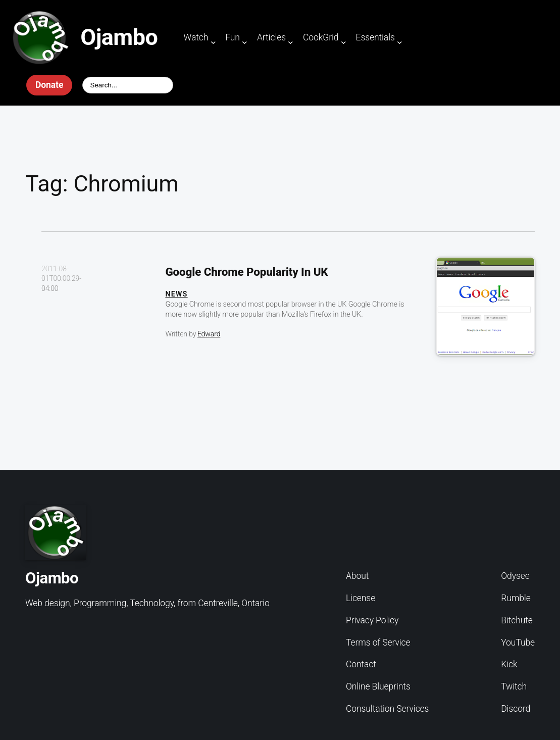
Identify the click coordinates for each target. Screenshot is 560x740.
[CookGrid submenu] (344, 42)
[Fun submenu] (245, 42)
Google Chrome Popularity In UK (246, 272)
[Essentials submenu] (400, 42)
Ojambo (119, 37)
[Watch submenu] (213, 42)
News (176, 294)
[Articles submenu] (291, 42)
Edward (209, 334)
